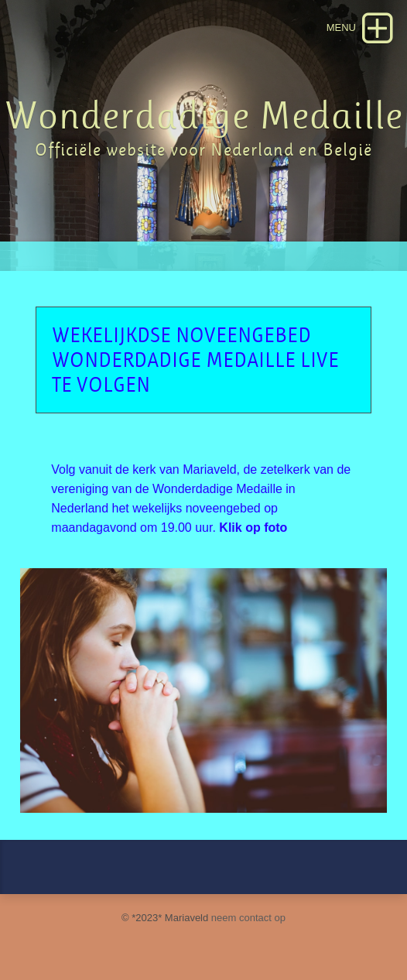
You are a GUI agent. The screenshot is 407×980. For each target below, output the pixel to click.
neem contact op (248, 918)
